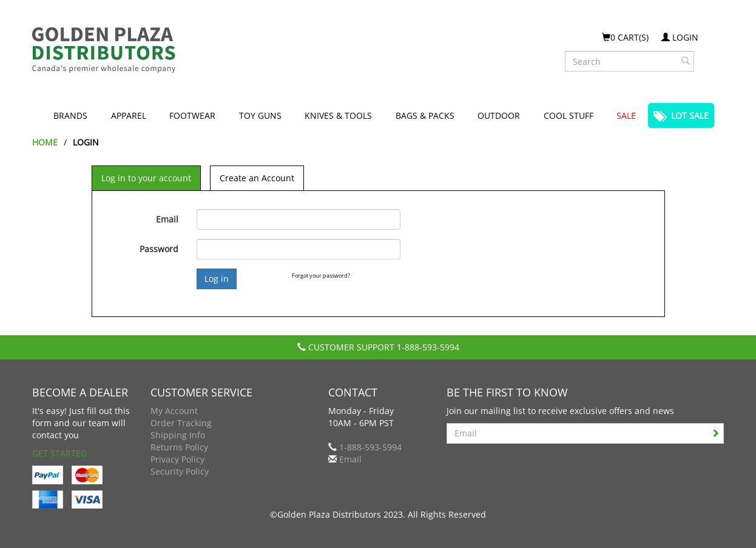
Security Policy (180, 471)
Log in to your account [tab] (146, 178)
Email (167, 219)
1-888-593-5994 (428, 347)
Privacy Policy (177, 459)
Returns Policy (179, 447)
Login (680, 37)
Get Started (59, 453)
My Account (174, 411)
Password (159, 249)
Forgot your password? (321, 276)
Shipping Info (178, 435)
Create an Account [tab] (257, 178)
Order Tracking (181, 423)
